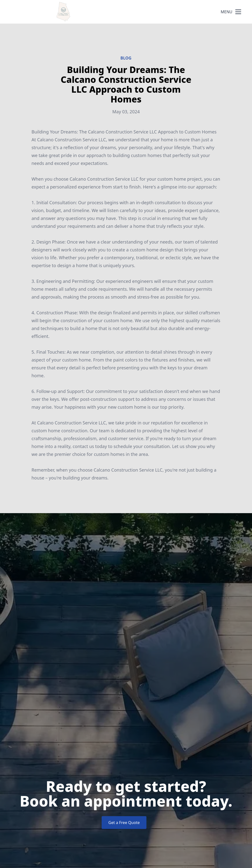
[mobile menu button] (238, 12)
